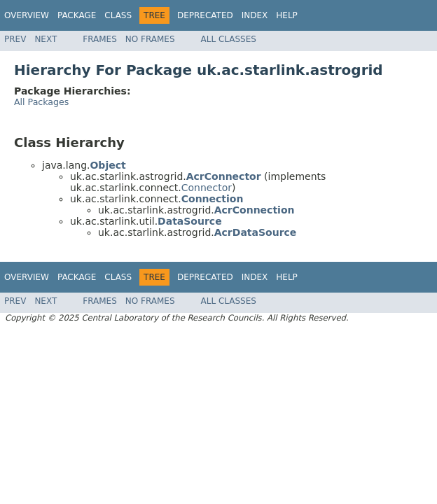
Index (255, 15)
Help (287, 15)
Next (46, 39)
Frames (100, 39)
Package (77, 15)
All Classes (229, 39)
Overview (27, 15)
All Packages (41, 102)
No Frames (150, 39)
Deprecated (205, 15)
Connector (207, 188)
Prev (15, 39)
